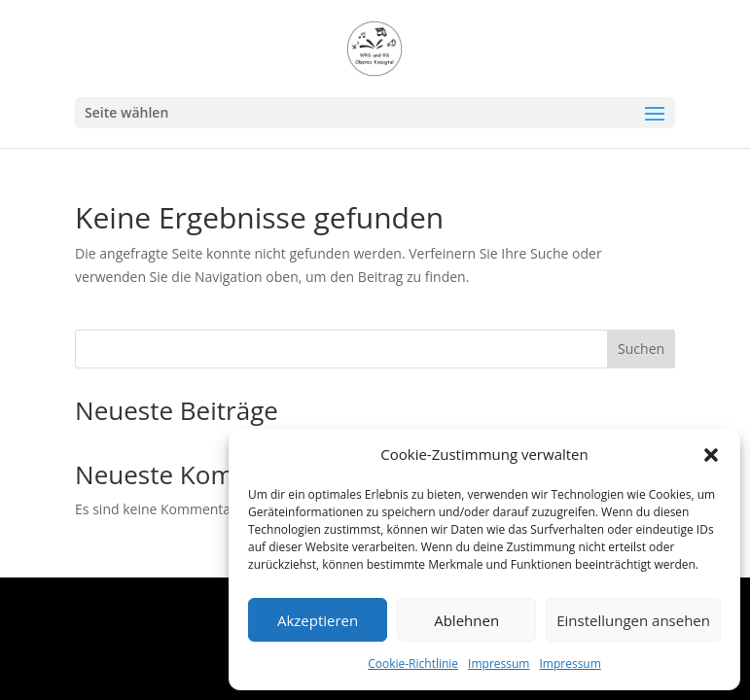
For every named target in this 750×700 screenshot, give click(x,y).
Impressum (499, 664)
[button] (711, 455)
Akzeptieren (318, 620)
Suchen (641, 349)
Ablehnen (466, 620)
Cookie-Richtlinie (413, 664)
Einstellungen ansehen (633, 620)
